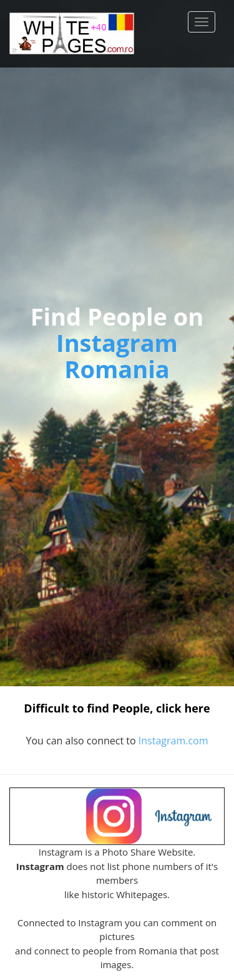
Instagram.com (173, 741)
